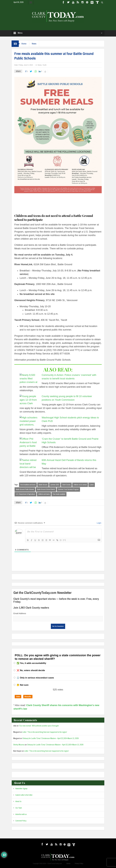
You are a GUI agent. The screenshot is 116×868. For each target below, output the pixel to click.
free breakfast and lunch (28, 485)
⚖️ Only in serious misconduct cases (35, 678)
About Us (18, 802)
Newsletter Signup (21, 789)
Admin (68, 864)
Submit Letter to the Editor (24, 795)
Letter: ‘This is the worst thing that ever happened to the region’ (45, 732)
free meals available (59, 494)
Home (24, 44)
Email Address (20, 613)
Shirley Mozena (19, 745)
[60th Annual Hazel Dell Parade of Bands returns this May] (29, 464)
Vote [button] (18, 697)
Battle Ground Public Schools (25, 489)
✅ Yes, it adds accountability (31, 663)
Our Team (19, 808)
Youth (44, 65)
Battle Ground (43, 485)
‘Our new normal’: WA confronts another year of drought (39, 726)
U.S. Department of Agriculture (25, 494)
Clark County (66, 485)
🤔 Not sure (23, 685)
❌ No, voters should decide (31, 670)
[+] (64, 540)
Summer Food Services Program (68, 489)
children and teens (44, 494)
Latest (92, 485)
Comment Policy (21, 821)
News (34, 44)
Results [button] (28, 697)
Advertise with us (21, 814)
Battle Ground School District (46, 489)
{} (61, 540)
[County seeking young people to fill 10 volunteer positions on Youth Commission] (29, 400)
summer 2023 (55, 485)
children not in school (80, 485)
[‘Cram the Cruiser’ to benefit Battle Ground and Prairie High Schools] (29, 443)
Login (99, 523)
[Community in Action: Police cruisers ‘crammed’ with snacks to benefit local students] (29, 379)
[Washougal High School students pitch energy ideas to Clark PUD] (29, 421)
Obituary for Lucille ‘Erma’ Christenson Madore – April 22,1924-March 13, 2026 (51, 738)
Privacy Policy (79, 864)
